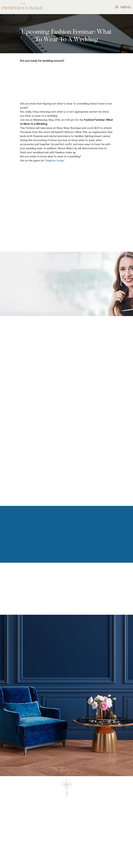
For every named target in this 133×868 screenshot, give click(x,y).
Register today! (55, 160)
